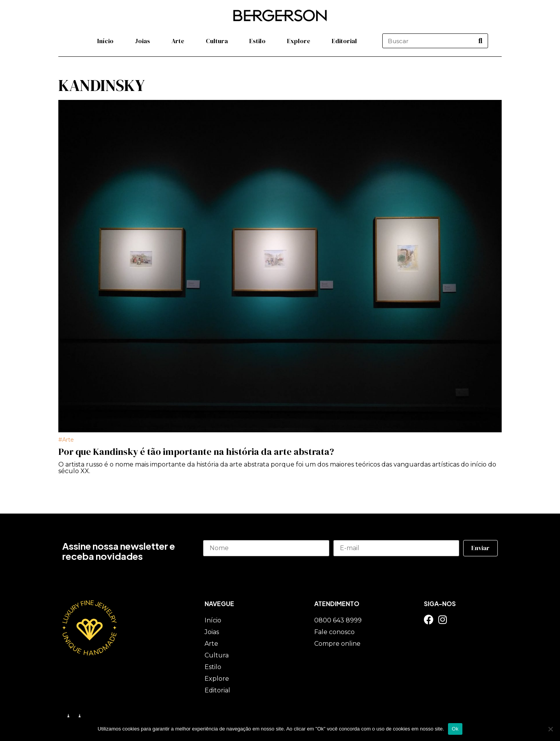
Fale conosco (334, 632)
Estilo (257, 41)
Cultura (217, 41)
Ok (455, 729)
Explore (299, 41)
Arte (178, 41)
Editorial (344, 41)
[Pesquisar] (480, 41)
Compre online (337, 644)
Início (105, 41)
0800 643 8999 (338, 620)
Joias (143, 41)
